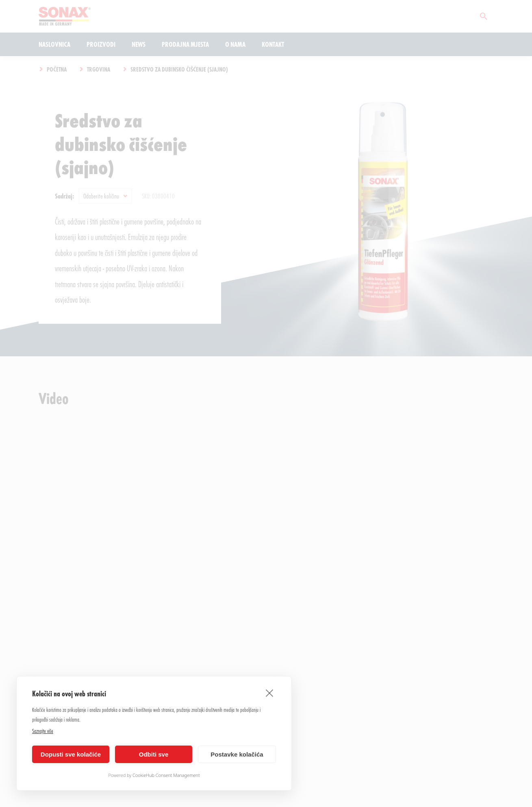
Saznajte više (43, 731)
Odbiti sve (154, 754)
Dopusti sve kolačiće (71, 754)
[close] (270, 693)
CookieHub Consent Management (166, 775)
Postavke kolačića (237, 754)
